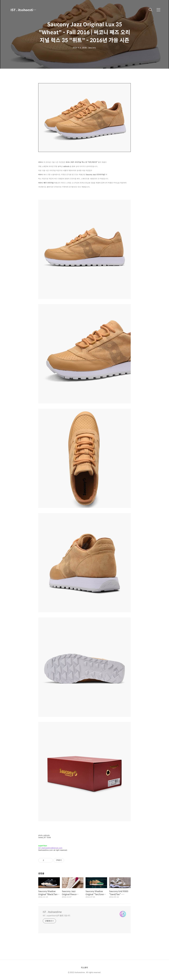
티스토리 (84, 967)
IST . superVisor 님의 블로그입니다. (57, 915)
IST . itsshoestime (24, 10)
